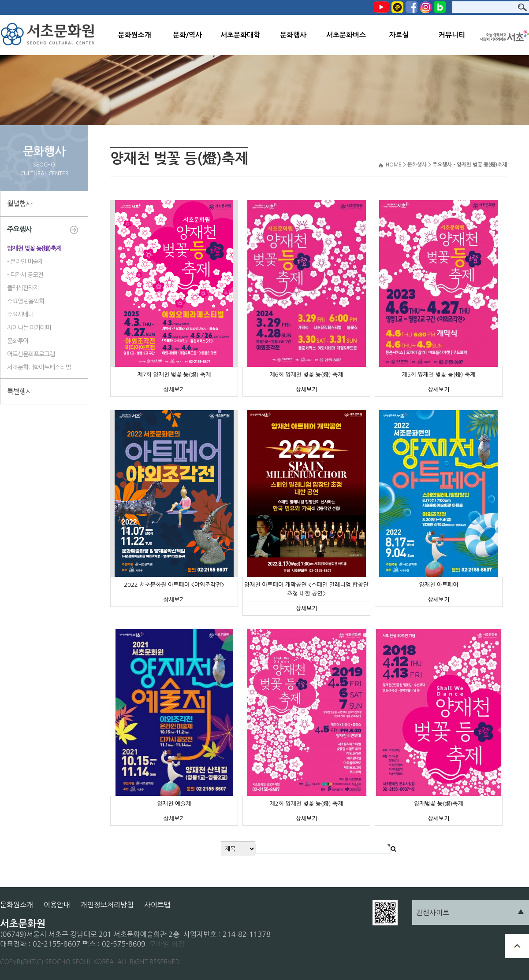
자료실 (399, 35)
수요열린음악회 (26, 301)
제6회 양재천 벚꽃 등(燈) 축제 (306, 375)
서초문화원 (50, 35)
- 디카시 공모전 (25, 275)
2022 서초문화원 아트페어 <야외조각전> (174, 585)
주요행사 (19, 229)
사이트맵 (157, 905)
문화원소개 (134, 35)
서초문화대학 (240, 35)
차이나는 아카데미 (29, 328)
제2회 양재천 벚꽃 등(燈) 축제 (306, 804)
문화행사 (293, 35)
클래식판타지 (23, 288)
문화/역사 (187, 35)
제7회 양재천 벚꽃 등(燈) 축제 (174, 375)
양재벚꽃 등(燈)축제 (439, 804)
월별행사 (19, 203)
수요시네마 (20, 314)
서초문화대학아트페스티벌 (39, 367)
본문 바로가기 (0, 0)
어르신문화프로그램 (31, 354)
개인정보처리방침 (107, 905)
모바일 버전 (167, 944)
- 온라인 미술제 (25, 262)
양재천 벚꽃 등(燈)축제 (34, 248)
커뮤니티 (452, 35)
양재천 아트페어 (438, 585)
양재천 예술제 (174, 804)
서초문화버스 (346, 35)
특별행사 (19, 391)
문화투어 (18, 341)
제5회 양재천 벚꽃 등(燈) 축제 (438, 375)
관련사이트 (433, 913)
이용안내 (57, 905)
